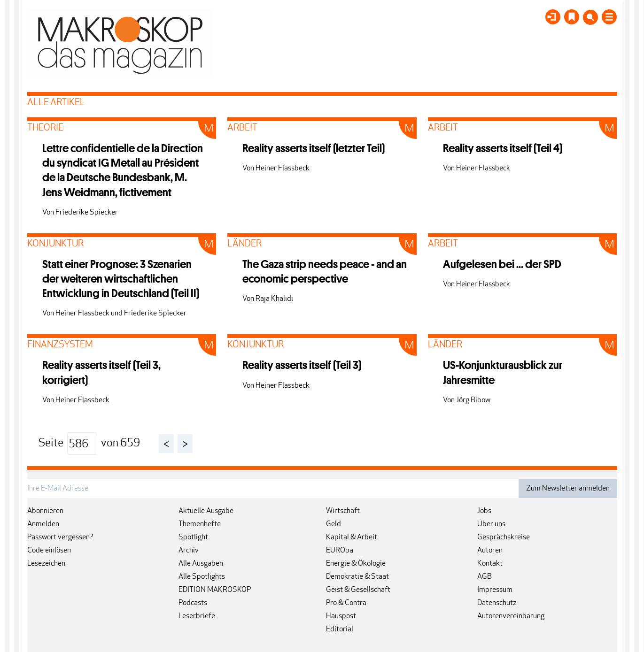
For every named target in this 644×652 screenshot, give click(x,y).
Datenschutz (497, 603)
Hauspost (341, 616)
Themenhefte (200, 524)
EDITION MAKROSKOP (215, 590)
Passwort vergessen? (60, 537)
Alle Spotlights (202, 577)
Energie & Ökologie (356, 564)
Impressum (495, 590)
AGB (485, 577)
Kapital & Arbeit (352, 537)
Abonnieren (45, 511)
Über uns (491, 524)
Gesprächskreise (504, 537)
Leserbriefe (197, 616)
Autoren (490, 551)
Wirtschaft (343, 511)
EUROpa (340, 551)
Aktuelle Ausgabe (206, 511)
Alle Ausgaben (201, 564)
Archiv (189, 551)
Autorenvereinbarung (511, 616)
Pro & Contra (346, 603)
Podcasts (193, 603)
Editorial (340, 629)
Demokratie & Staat (357, 577)
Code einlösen (49, 551)
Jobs (484, 511)
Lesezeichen (46, 564)
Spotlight (193, 537)
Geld (334, 524)
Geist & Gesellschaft (358, 590)
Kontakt (490, 564)
